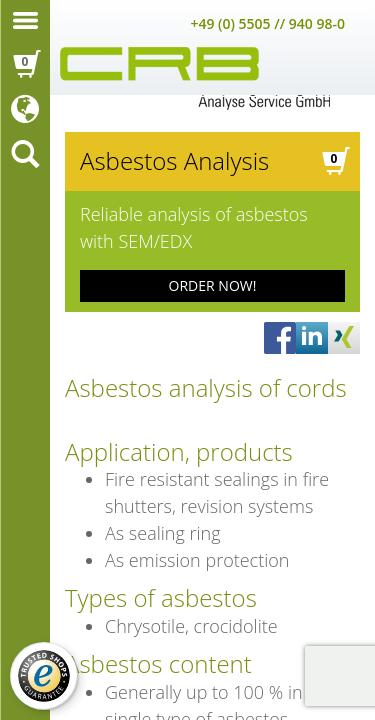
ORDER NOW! (213, 285)
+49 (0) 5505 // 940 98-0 (267, 23)
